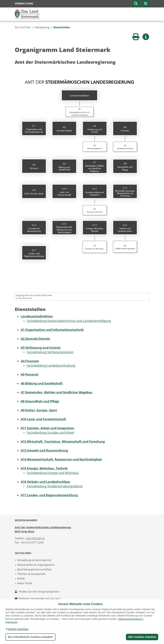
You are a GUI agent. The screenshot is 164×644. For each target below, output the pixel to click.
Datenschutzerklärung (130, 619)
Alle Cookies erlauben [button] (142, 637)
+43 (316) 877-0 (35, 538)
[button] (17, 629)
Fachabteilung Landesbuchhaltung (51, 365)
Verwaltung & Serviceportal (34, 560)
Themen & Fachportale (31, 574)
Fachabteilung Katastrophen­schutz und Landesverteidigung (69, 321)
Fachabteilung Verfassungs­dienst (50, 352)
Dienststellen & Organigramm (36, 565)
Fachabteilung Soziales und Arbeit (51, 433)
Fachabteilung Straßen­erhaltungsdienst (55, 486)
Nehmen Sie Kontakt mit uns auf (38, 598)
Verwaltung (41, 27)
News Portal (25, 583)
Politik (21, 579)
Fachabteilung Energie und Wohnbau (53, 473)
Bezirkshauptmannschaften (34, 569)
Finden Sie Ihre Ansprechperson (38, 592)
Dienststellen (60, 27)
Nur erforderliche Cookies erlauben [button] (30, 637)
